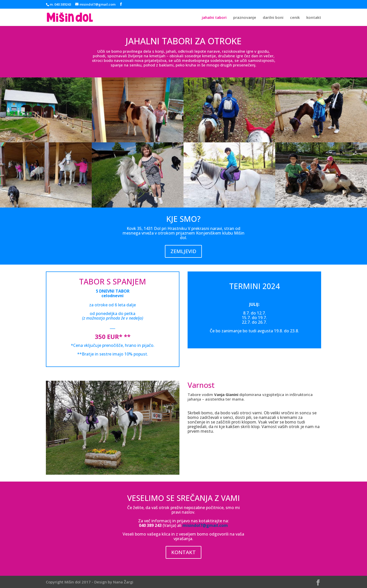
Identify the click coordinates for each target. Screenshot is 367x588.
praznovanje (245, 18)
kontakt (314, 18)
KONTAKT (183, 552)
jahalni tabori (214, 18)
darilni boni (273, 18)
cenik (295, 18)
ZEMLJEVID (183, 251)
